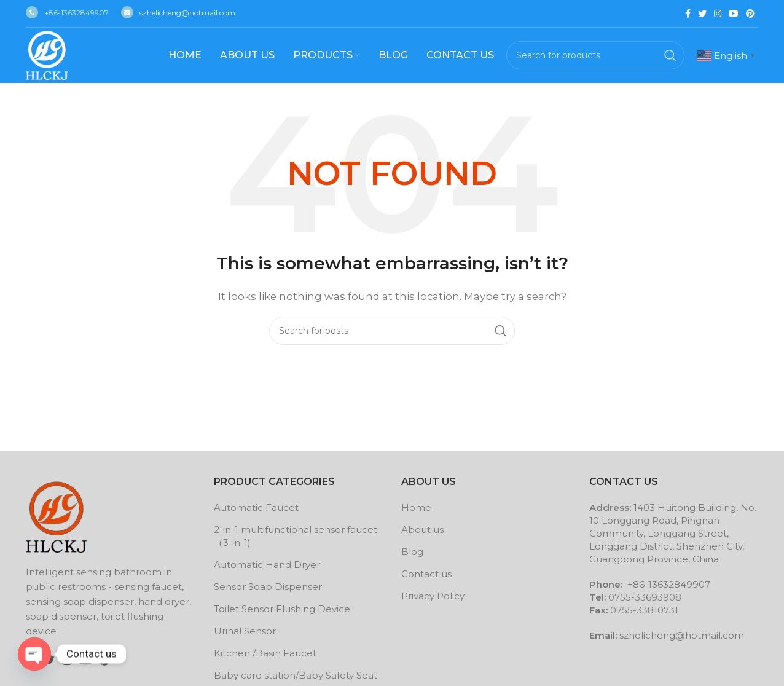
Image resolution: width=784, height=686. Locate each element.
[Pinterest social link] (750, 14)
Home (416, 507)
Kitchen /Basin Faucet (265, 653)
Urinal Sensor (245, 631)
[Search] (595, 55)
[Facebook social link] (688, 14)
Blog (412, 552)
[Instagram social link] (718, 14)
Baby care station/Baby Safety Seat (296, 675)
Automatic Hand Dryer (267, 565)
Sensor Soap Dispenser (268, 587)
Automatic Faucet (256, 507)
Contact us (426, 574)
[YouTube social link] (734, 14)
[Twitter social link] (702, 14)
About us (422, 530)
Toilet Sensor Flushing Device (282, 609)
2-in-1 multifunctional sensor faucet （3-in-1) (296, 536)
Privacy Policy (433, 596)
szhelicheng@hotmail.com (178, 13)
